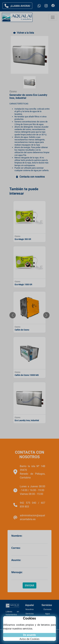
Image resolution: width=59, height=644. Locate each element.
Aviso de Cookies (30, 639)
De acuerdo (29, 635)
